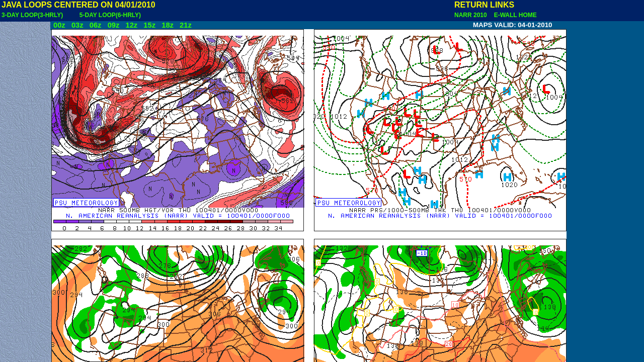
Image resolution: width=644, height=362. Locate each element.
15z (149, 25)
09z (114, 25)
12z (131, 25)
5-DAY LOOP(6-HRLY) (110, 15)
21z (186, 25)
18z (168, 25)
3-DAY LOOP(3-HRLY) (32, 15)
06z (96, 25)
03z (77, 25)
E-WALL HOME (514, 15)
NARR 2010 (471, 15)
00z (59, 25)
